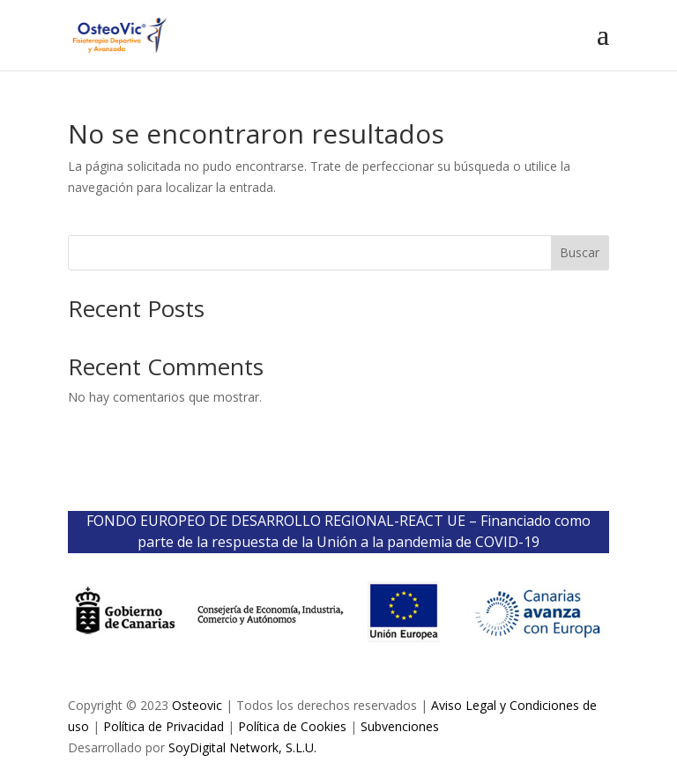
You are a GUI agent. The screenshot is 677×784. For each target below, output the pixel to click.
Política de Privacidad (164, 726)
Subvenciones (400, 726)
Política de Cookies (292, 726)
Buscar (580, 252)
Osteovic (197, 705)
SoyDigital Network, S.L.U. (242, 747)
